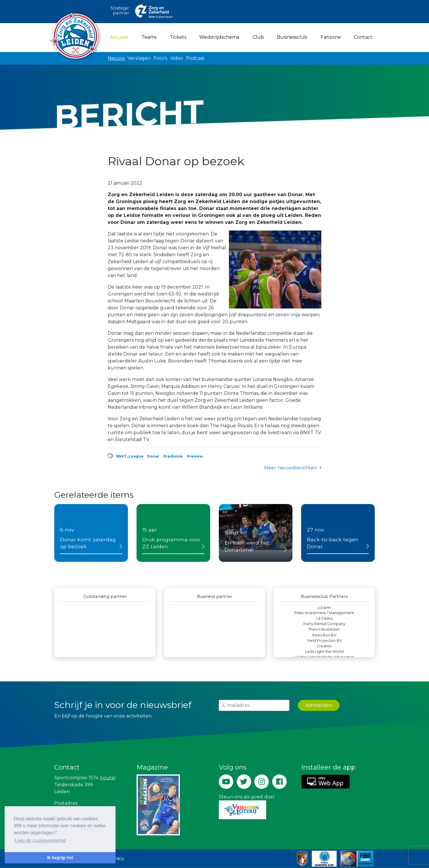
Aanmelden (319, 705)
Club (258, 37)
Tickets (178, 37)
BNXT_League (130, 456)
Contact (363, 37)
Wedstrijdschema (219, 37)
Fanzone (331, 37)
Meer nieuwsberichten (290, 468)
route (108, 778)
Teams (149, 37)
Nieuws (116, 58)
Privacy (116, 858)
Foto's (160, 58)
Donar (153, 456)
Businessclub (292, 37)
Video (177, 58)
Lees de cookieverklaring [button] (40, 840)
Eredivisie (173, 456)
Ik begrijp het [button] (60, 858)
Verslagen (139, 58)
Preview (195, 456)
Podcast (195, 58)
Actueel (120, 37)
